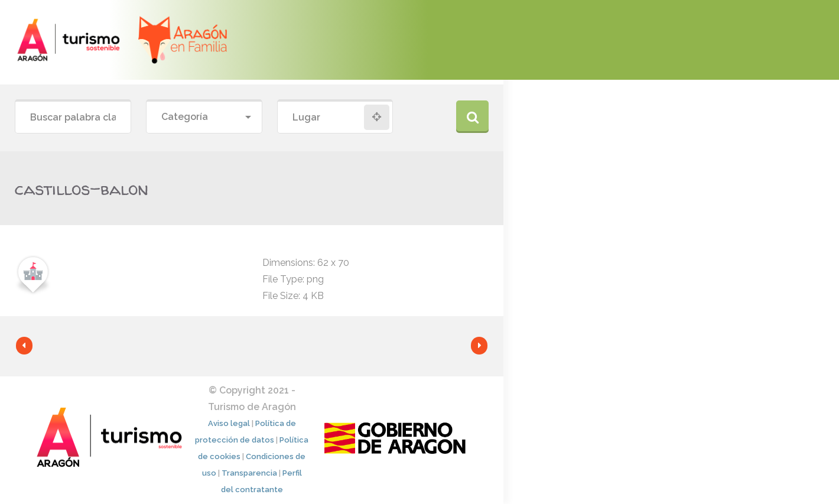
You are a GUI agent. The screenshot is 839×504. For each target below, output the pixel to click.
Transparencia (249, 473)
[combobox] (204, 117)
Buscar (472, 117)
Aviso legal (229, 423)
